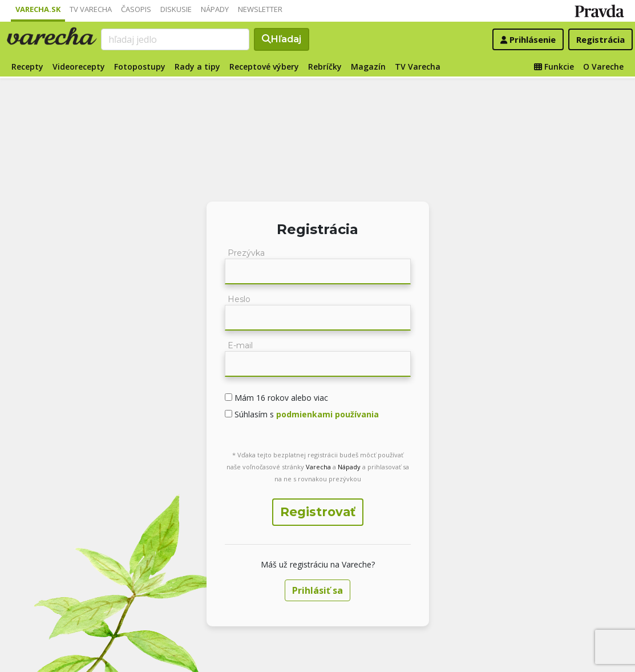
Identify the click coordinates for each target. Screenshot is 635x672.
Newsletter (260, 9)
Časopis (136, 9)
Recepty (27, 67)
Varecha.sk (38, 9)
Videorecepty (79, 67)
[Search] (175, 39)
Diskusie (176, 9)
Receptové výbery (264, 67)
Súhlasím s (306, 414)
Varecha (318, 467)
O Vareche (603, 67)
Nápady (215, 9)
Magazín (368, 67)
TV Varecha (91, 9)
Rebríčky (325, 67)
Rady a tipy (197, 67)
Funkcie (554, 67)
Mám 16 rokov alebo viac (280, 398)
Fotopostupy (140, 67)
